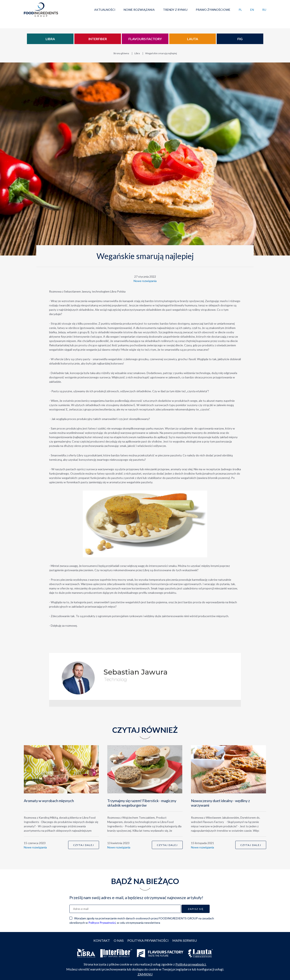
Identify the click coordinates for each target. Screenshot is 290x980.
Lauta (193, 39)
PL (240, 10)
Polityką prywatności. (191, 964)
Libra (50, 39)
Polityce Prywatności (102, 923)
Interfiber (98, 39)
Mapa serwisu (185, 940)
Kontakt (102, 940)
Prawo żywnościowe (213, 10)
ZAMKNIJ (145, 974)
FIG (240, 39)
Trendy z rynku (175, 10)
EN (252, 10)
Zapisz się (196, 909)
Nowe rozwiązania (139, 10)
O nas (119, 940)
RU (264, 10)
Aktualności (105, 10)
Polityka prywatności (148, 940)
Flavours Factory (145, 39)
